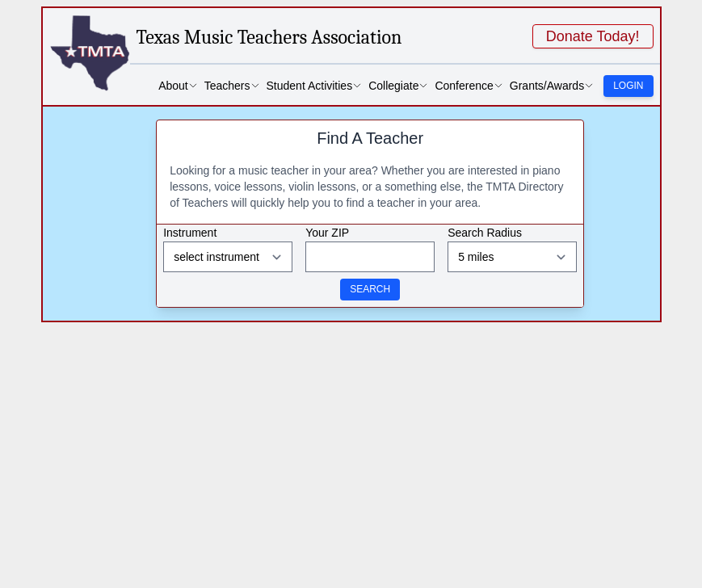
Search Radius (485, 233)
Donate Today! (593, 36)
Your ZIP (327, 233)
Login (628, 86)
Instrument (190, 233)
